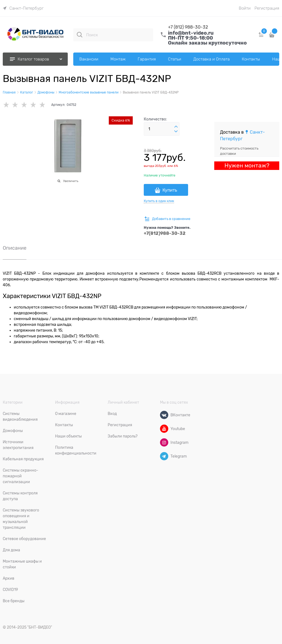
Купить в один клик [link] (159, 201)
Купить (170, 190)
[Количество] (162, 129)
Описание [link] (15, 248)
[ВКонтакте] (164, 415)
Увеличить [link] (71, 181)
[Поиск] (80, 35)
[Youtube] (164, 429)
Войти (245, 8)
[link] (23, 8)
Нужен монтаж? (247, 166)
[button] (176, 127)
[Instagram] (164, 442)
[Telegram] (164, 456)
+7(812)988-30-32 (165, 233)
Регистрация (267, 8)
